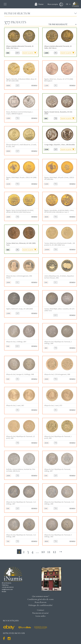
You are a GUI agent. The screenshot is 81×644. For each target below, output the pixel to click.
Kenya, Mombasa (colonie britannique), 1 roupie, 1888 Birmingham (20, 113)
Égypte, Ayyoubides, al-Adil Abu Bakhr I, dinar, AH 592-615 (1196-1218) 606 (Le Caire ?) (59, 211)
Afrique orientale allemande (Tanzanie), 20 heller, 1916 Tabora (20, 47)
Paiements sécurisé (40, 613)
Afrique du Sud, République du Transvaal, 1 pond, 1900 (58, 437)
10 (43, 552)
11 (49, 552)
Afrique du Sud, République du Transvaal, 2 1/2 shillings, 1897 (21, 503)
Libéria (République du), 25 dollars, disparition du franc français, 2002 (59, 277)
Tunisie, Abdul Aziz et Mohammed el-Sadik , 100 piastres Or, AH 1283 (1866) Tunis (60, 244)
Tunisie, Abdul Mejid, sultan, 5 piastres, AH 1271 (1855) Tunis (59, 310)
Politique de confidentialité (41, 605)
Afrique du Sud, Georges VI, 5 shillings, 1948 (20, 374)
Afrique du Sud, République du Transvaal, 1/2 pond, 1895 (20, 437)
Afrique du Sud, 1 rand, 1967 (15, 405)
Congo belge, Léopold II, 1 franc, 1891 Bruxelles (60, 145)
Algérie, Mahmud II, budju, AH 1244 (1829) (19, 309)
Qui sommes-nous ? (41, 596)
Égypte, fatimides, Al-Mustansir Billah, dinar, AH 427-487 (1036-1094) (21, 80)
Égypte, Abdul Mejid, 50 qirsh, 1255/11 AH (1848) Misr (21, 178)
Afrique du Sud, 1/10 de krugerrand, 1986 (57, 374)
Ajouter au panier (29, 53)
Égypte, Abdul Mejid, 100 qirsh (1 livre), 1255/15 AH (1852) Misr (59, 178)
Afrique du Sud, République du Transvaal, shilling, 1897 (57, 470)
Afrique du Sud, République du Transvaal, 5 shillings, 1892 (58, 536)
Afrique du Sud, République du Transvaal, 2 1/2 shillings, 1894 (21, 536)
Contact (41, 610)
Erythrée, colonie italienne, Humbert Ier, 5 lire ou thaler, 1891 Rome (21, 470)
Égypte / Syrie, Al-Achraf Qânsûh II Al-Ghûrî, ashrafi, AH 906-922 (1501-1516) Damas (20, 211)
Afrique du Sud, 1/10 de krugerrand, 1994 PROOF (19, 277)
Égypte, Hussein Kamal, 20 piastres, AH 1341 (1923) (58, 113)
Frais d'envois (40, 602)
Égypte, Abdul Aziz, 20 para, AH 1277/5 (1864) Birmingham (59, 80)
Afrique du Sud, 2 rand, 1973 (53, 405)
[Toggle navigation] (5, 4)
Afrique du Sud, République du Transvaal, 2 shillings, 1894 (58, 343)
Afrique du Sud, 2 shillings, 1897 (16, 342)
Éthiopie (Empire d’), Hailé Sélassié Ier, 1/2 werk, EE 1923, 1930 (21, 146)
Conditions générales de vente (41, 599)
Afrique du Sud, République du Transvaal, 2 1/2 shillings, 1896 (59, 503)
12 (54, 552)
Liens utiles (40, 616)
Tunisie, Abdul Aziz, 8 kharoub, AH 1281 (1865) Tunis (21, 244)
